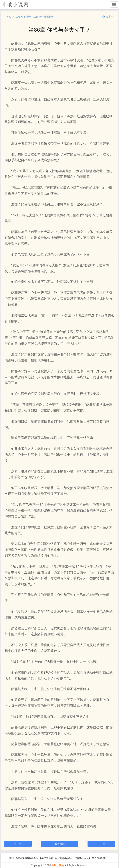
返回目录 (59, 844)
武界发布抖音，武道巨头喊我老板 (35, 17)
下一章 (101, 844)
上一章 (18, 844)
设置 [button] (108, 17)
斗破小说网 (58, 865)
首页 (9, 17)
